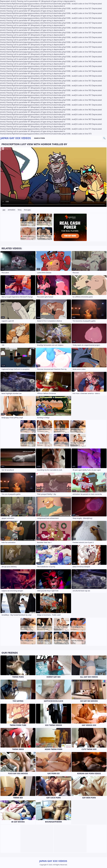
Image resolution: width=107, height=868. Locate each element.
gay (4, 210)
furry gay (27, 210)
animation (12, 210)
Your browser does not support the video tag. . (53, 177)
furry (20, 210)
